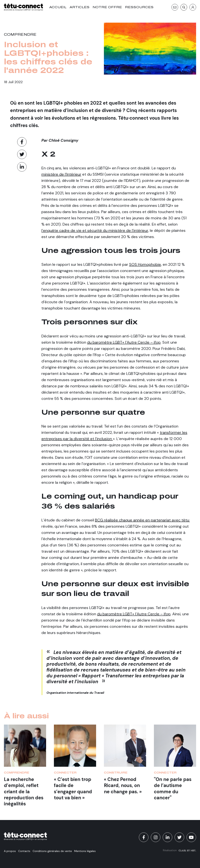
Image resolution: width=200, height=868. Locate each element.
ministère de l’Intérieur (61, 174)
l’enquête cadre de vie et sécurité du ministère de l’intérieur (95, 230)
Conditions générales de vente (52, 851)
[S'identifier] (193, 7)
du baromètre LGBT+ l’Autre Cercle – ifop (124, 342)
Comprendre (20, 35)
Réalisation (179, 850)
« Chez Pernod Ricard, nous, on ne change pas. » (123, 785)
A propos (10, 851)
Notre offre (107, 7)
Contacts (24, 851)
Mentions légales (85, 851)
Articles (79, 7)
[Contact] (175, 7)
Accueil (58, 7)
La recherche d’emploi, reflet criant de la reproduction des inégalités (24, 792)
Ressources (139, 7)
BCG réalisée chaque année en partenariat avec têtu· (142, 520)
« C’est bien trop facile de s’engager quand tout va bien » (73, 788)
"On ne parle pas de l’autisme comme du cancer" (173, 788)
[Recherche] (184, 7)
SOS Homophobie (145, 264)
